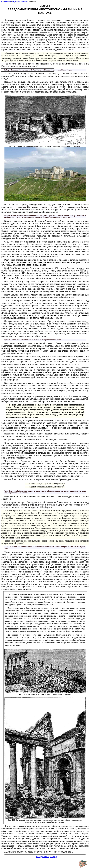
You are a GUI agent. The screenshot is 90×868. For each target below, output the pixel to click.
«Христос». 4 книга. (20, 1)
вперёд (53, 857)
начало (46, 857)
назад (39, 857)
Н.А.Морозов (6, 1)
